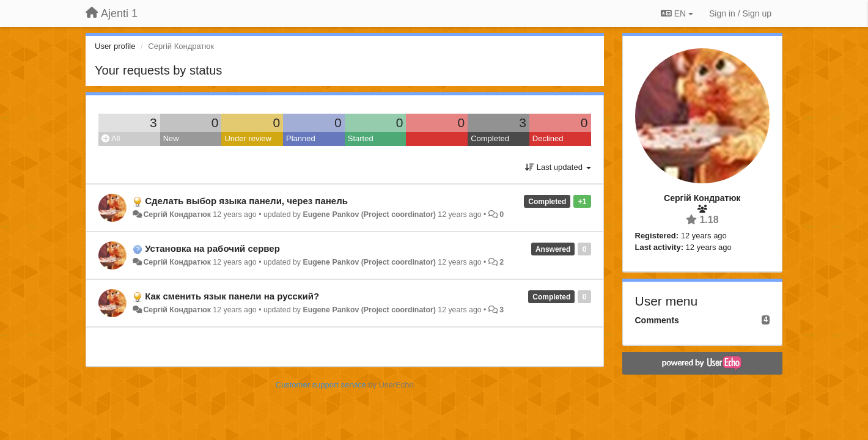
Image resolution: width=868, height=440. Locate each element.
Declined (548, 138)
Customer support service (321, 385)
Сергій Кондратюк (177, 215)
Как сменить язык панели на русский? (232, 296)
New (171, 138)
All (111, 138)
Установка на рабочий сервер (212, 248)
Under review (248, 138)
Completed (490, 138)
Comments (657, 320)
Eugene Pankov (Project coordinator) (369, 215)
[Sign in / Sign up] (740, 13)
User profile (115, 46)
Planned (301, 138)
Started (361, 138)
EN (677, 13)
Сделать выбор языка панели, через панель (246, 201)
